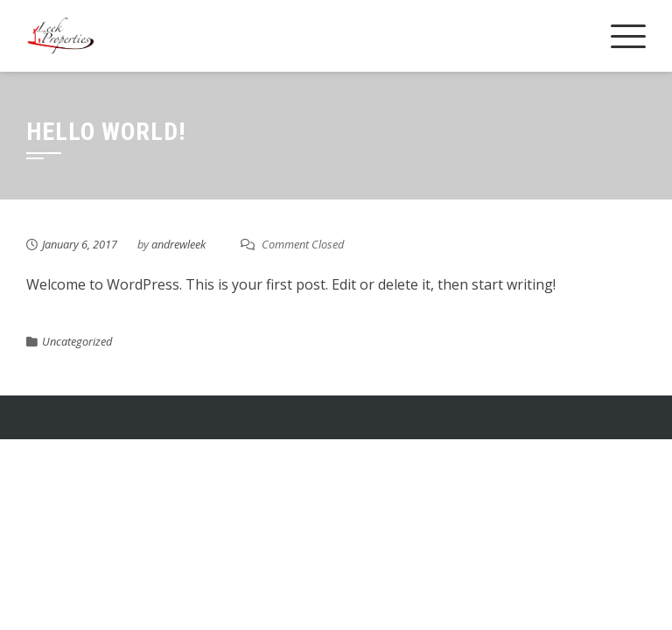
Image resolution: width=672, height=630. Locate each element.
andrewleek (178, 244)
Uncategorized (77, 341)
